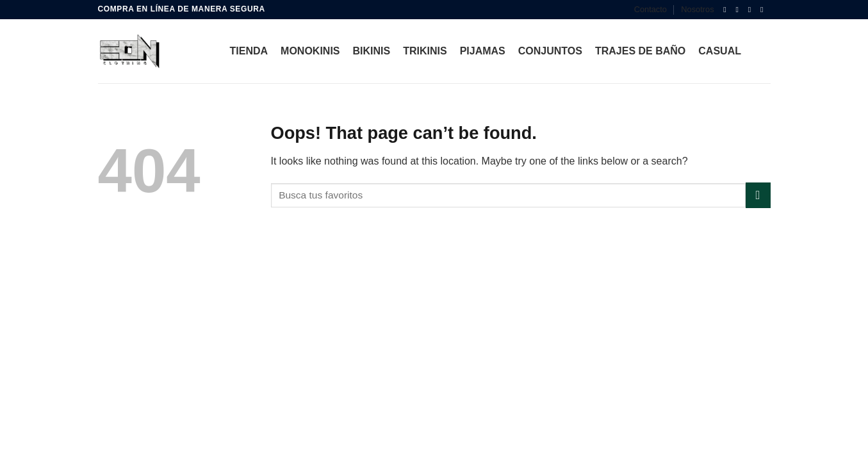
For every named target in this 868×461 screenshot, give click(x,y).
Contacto (651, 9)
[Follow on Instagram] (740, 10)
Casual (720, 51)
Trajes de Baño (640, 51)
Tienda (249, 51)
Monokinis (310, 51)
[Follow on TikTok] (752, 10)
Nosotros (697, 9)
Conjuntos (550, 51)
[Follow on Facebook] (727, 10)
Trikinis (425, 51)
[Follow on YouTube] (764, 10)
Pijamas (483, 51)
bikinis (372, 51)
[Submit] (758, 195)
